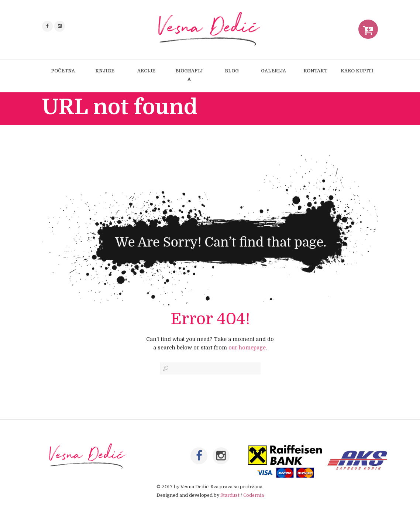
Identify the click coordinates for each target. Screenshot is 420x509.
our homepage (247, 348)
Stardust (230, 496)
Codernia (254, 496)
